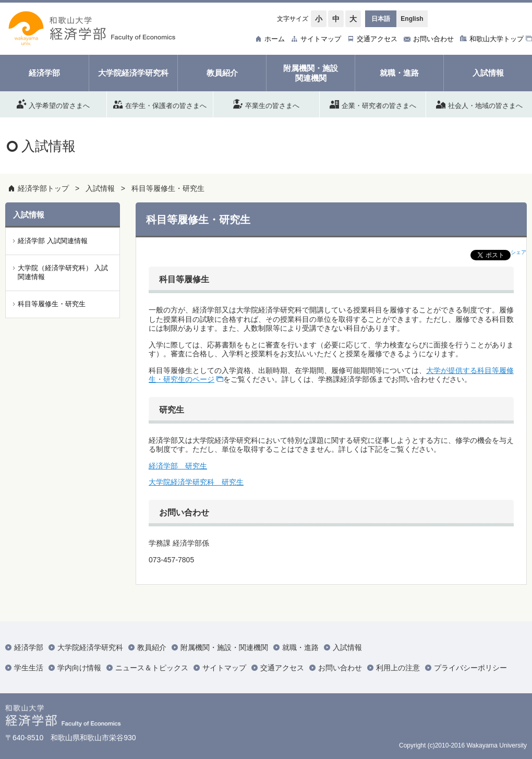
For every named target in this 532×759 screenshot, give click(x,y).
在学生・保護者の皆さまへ (160, 104)
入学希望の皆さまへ (53, 104)
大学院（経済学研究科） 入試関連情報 (63, 272)
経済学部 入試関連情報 (53, 241)
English (412, 19)
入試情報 (100, 188)
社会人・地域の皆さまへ (479, 104)
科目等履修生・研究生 (168, 188)
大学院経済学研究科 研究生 (196, 482)
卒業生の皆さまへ (266, 104)
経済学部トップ (43, 188)
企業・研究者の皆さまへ (373, 104)
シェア (518, 252)
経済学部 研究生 (178, 466)
